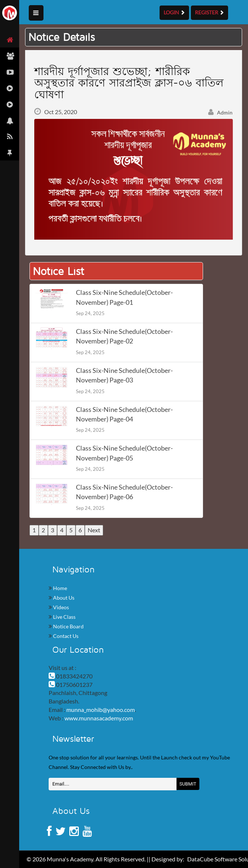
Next (94, 530)
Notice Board (68, 626)
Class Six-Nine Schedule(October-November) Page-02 (124, 336)
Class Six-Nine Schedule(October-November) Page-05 (124, 453)
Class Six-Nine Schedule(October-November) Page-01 (124, 297)
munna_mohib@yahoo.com (101, 710)
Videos (60, 607)
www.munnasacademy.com (99, 718)
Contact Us (65, 636)
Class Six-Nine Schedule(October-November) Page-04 (124, 414)
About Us (63, 598)
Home (60, 588)
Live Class (64, 617)
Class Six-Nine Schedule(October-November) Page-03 (124, 375)
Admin (220, 112)
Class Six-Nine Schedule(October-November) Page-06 (124, 492)
